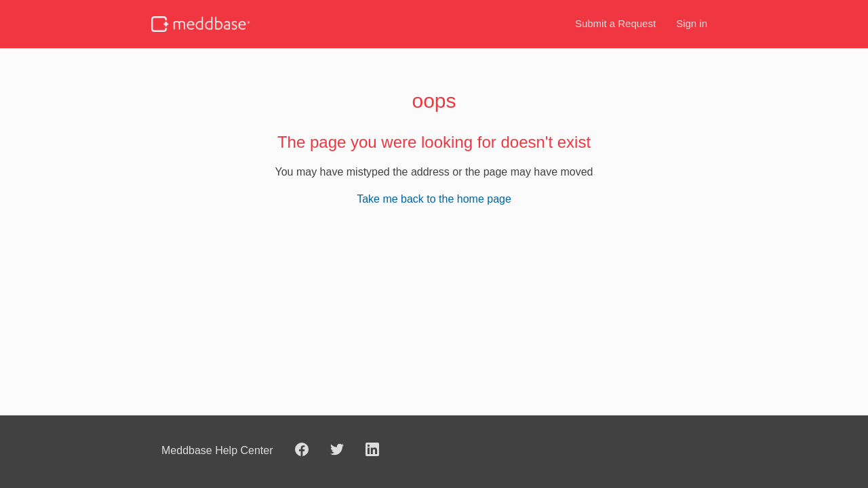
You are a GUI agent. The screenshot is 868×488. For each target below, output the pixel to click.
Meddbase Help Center (217, 450)
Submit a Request (615, 23)
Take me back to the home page (434, 199)
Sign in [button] (692, 23)
